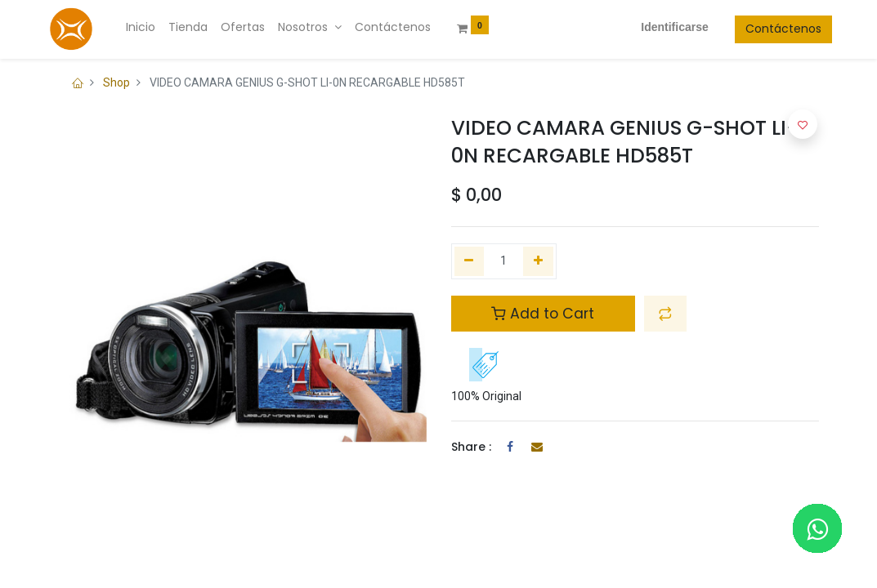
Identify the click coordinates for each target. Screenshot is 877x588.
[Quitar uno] (470, 261)
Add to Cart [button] (543, 314)
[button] (665, 314)
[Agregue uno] (538, 261)
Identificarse (661, 27)
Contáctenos (770, 29)
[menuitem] (154, 28)
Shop (116, 82)
